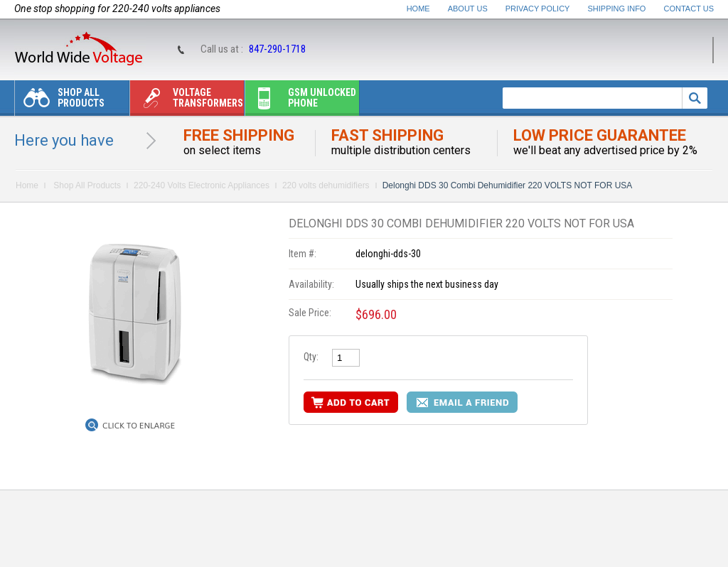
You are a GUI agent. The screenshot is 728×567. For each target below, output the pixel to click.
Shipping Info (617, 9)
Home (418, 9)
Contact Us (689, 9)
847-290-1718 (277, 49)
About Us (468, 9)
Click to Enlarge (139, 426)
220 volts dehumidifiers (326, 185)
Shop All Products (60, 101)
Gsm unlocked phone (301, 101)
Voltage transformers (187, 101)
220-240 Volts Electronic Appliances (202, 185)
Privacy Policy (538, 9)
